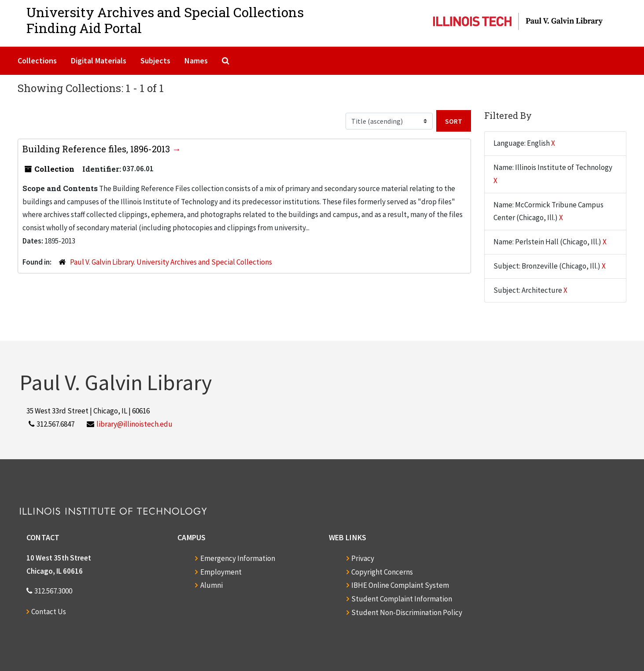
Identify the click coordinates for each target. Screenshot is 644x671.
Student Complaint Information (402, 599)
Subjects (155, 61)
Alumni (212, 585)
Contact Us (49, 612)
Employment (221, 572)
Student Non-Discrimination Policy (407, 612)
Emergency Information (238, 558)
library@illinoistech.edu (134, 424)
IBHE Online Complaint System (400, 585)
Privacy (363, 558)
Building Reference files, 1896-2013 (97, 149)
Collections (37, 61)
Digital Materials (99, 61)
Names (196, 61)
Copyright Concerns (382, 572)
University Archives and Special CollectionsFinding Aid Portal (165, 20)
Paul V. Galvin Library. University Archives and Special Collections (171, 262)
